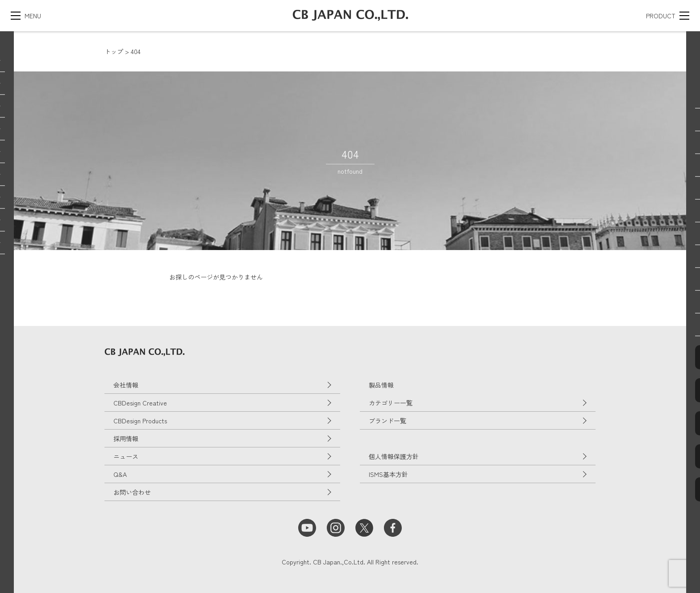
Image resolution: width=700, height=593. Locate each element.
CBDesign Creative (140, 403)
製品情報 (381, 385)
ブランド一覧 (387, 421)
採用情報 (126, 438)
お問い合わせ (132, 492)
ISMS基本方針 (388, 474)
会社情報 (126, 385)
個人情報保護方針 (394, 456)
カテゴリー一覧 (391, 403)
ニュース (126, 456)
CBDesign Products (140, 421)
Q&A (120, 474)
